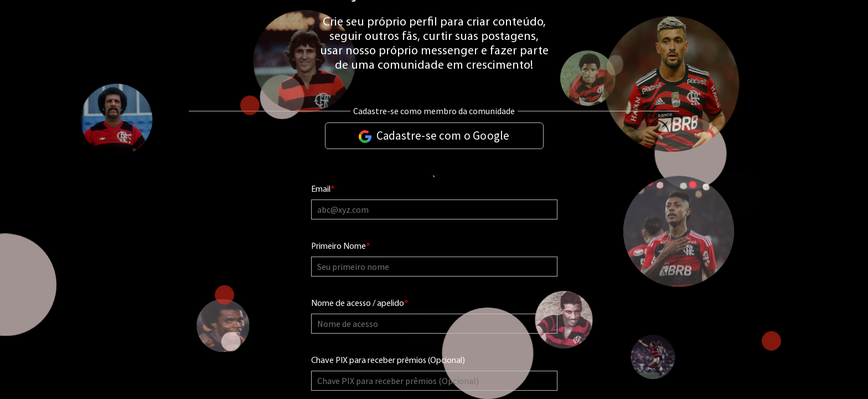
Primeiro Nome (341, 247)
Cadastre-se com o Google (434, 135)
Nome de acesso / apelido (360, 304)
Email (323, 190)
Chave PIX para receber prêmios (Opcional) (388, 361)
